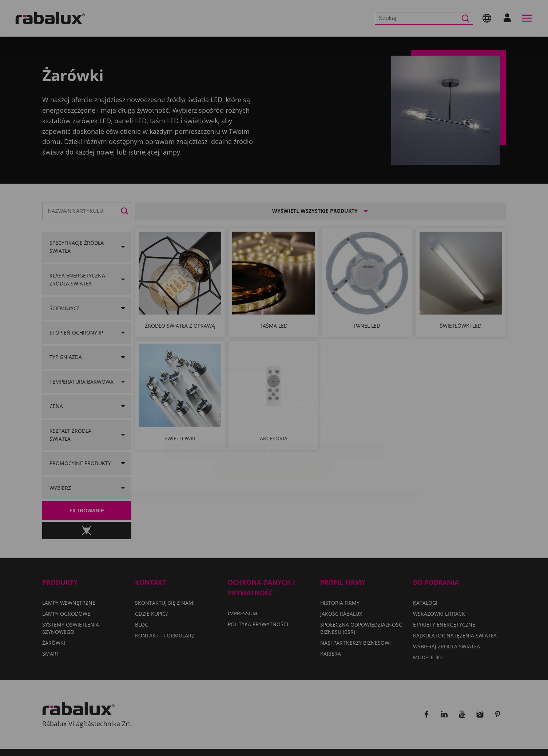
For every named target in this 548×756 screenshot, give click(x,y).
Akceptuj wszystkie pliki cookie (274, 427)
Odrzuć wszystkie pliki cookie (326, 409)
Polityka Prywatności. (166, 387)
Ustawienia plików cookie (216, 409)
